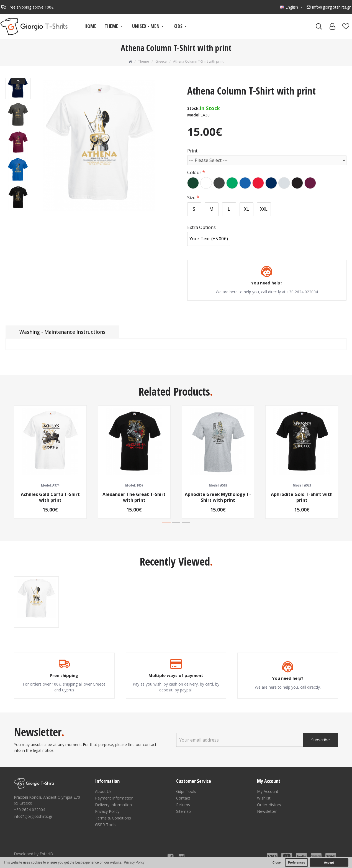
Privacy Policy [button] (134, 862)
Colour (194, 172)
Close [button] (277, 862)
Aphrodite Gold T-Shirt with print (302, 497)
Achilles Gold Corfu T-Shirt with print (50, 497)
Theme (144, 61)
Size (191, 198)
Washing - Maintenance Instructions (62, 332)
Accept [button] (329, 862)
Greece (161, 61)
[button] (18, 208)
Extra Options (201, 227)
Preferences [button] (297, 862)
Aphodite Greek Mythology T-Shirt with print (218, 497)
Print (192, 151)
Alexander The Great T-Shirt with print (134, 497)
